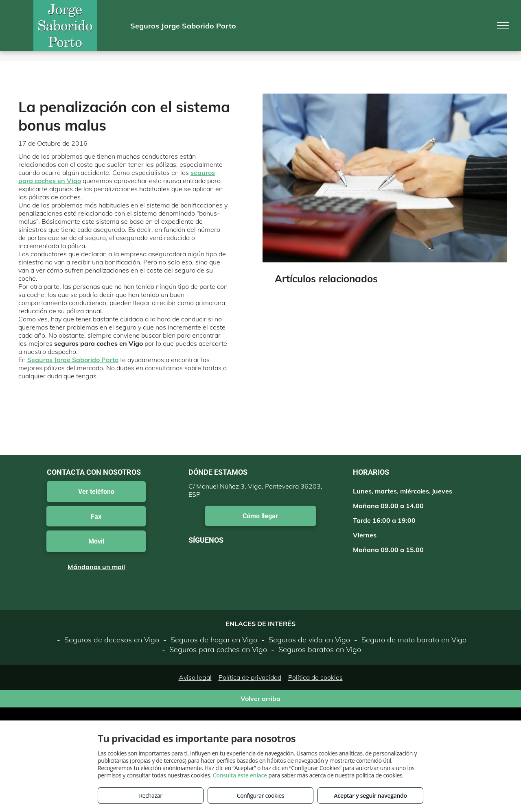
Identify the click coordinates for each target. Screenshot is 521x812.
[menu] (503, 26)
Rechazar (150, 796)
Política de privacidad (250, 677)
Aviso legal (195, 677)
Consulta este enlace (240, 775)
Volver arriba (260, 698)
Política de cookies (315, 677)
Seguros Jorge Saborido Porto (73, 360)
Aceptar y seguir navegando (370, 796)
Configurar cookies (261, 796)
